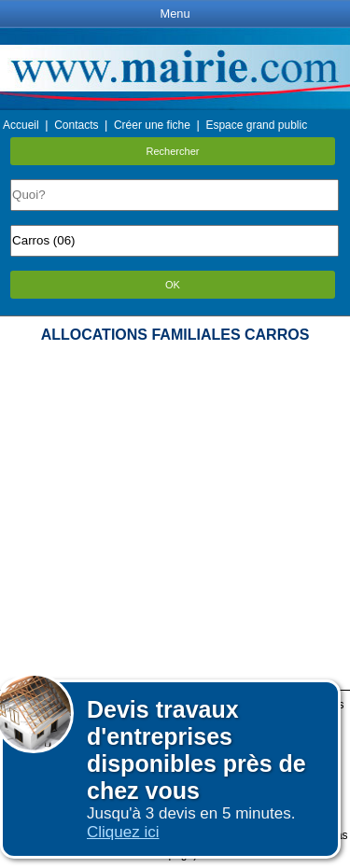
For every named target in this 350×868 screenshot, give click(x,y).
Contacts (76, 125)
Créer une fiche (152, 125)
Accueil (21, 125)
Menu (175, 14)
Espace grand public (256, 125)
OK (173, 285)
